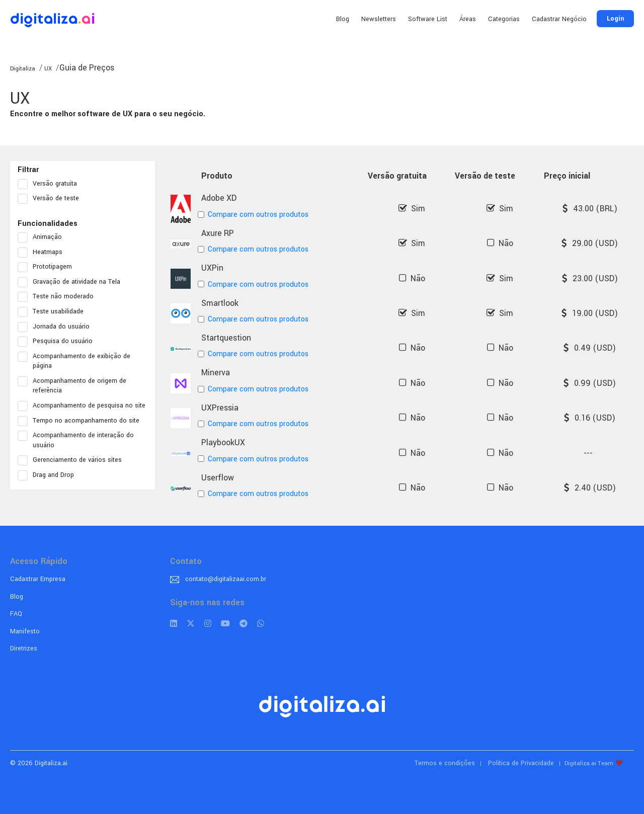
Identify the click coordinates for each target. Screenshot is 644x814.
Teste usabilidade (54, 312)
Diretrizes (24, 648)
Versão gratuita (51, 184)
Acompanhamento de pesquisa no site (83, 406)
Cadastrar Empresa (38, 579)
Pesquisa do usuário (58, 342)
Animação (43, 237)
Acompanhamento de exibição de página (74, 361)
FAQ (16, 614)
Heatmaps (43, 253)
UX (47, 69)
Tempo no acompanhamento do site (82, 421)
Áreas (468, 19)
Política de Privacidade (521, 763)
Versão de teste (52, 199)
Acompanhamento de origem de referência (72, 386)
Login (615, 19)
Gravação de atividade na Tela (72, 282)
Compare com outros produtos (255, 215)
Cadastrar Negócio (559, 19)
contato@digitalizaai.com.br (226, 579)
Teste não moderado (59, 297)
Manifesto (25, 631)
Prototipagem (48, 267)
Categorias (504, 19)
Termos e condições (445, 763)
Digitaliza (23, 69)
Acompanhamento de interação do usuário (76, 440)
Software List (428, 19)
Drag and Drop (49, 475)
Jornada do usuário (57, 327)
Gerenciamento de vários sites (73, 460)
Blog (343, 19)
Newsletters (379, 19)
